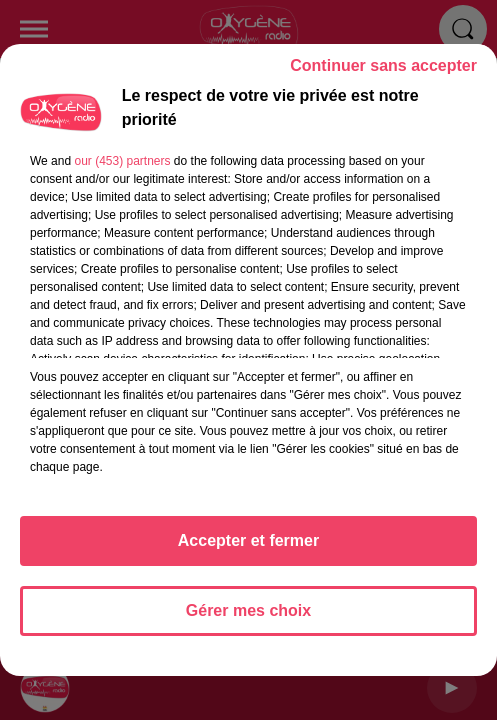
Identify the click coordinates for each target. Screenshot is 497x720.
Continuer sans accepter (383, 74)
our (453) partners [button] (122, 170)
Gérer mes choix (248, 619)
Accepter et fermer (248, 549)
